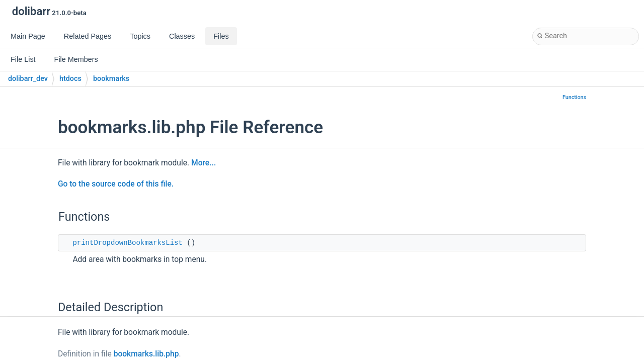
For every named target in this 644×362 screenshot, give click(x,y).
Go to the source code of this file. (116, 184)
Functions (574, 97)
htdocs (70, 79)
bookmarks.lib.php (146, 354)
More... (204, 163)
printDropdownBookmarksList (127, 243)
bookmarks (111, 79)
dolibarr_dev (28, 79)
